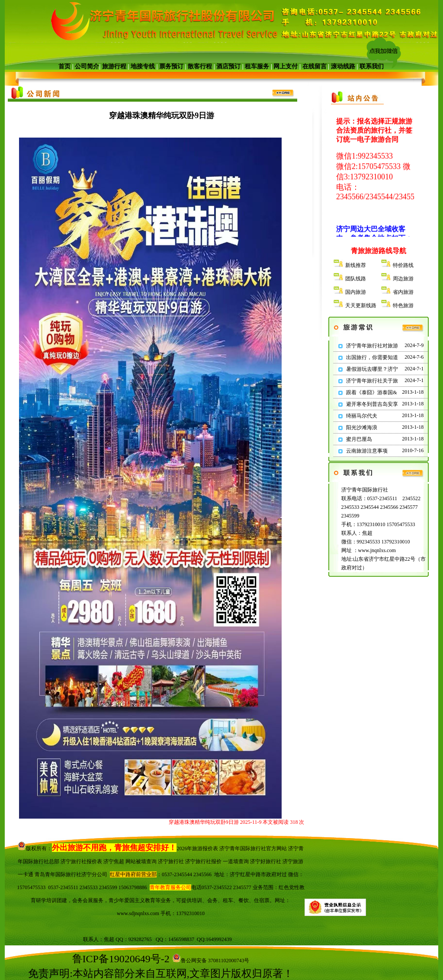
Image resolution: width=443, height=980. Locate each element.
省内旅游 (403, 292)
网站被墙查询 (141, 861)
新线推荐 (356, 265)
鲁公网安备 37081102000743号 (211, 961)
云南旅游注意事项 (367, 451)
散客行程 (200, 66)
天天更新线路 (361, 305)
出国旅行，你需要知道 (372, 357)
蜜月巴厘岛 (359, 439)
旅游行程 (114, 66)
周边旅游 (403, 279)
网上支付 (286, 66)
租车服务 (257, 66)
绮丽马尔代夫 (362, 416)
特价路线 (403, 265)
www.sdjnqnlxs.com (138, 913)
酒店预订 (228, 66)
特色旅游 (403, 305)
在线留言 (315, 66)
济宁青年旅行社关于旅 (372, 381)
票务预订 (171, 66)
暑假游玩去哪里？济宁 (372, 369)
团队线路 (356, 279)
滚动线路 (343, 66)
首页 (64, 66)
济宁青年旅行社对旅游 (372, 346)
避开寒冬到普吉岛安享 (372, 404)
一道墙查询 (236, 861)
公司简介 (87, 66)
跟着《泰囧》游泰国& (371, 392)
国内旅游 (356, 292)
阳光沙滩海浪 (362, 427)
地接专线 (143, 66)
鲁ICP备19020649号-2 (121, 959)
